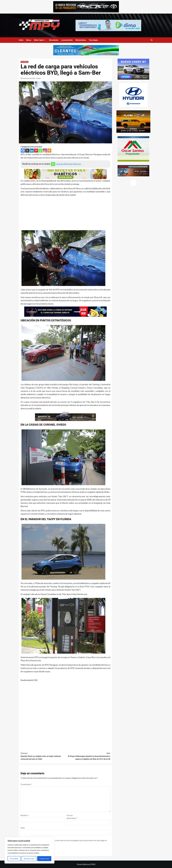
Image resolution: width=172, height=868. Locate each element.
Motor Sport (40, 40)
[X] (27, 151)
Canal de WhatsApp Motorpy (68, 164)
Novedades (54, 40)
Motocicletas (81, 40)
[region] (29, 850)
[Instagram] (45, 151)
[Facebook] (23, 151)
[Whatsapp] (40, 151)
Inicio (21, 40)
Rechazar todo (29, 859)
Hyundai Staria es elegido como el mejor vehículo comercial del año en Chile (43, 756)
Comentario (26, 784)
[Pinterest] (36, 151)
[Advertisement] (65, 213)
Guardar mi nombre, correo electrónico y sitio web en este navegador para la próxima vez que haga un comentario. (64, 842)
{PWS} (93, 864)
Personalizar (14, 859)
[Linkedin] (32, 151)
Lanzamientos (67, 40)
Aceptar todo (44, 859)
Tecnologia (93, 40)
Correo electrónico (72, 817)
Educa (29, 40)
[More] (49, 151)
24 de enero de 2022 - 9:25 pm (32, 78)
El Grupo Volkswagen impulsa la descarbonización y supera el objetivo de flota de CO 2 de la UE (88, 756)
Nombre (25, 815)
